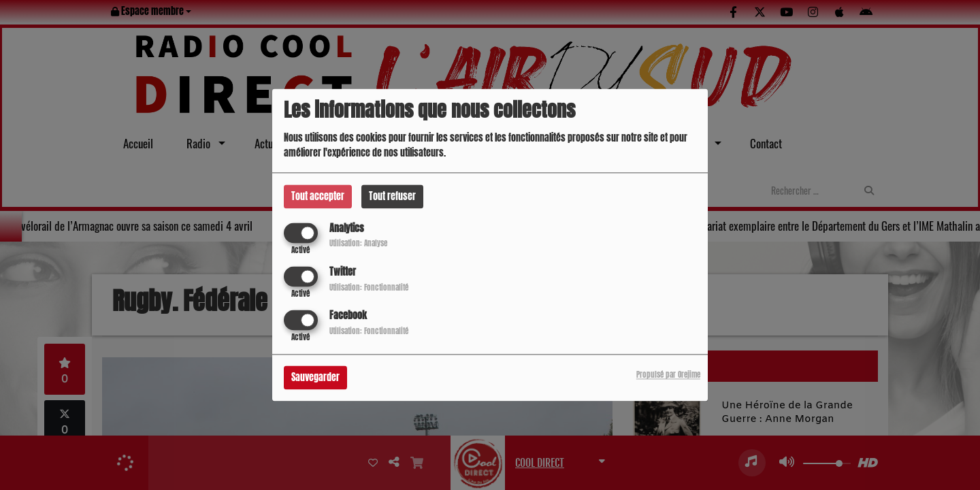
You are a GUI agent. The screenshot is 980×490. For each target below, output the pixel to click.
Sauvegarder (315, 378)
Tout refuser (392, 196)
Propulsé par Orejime (668, 375)
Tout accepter (318, 196)
